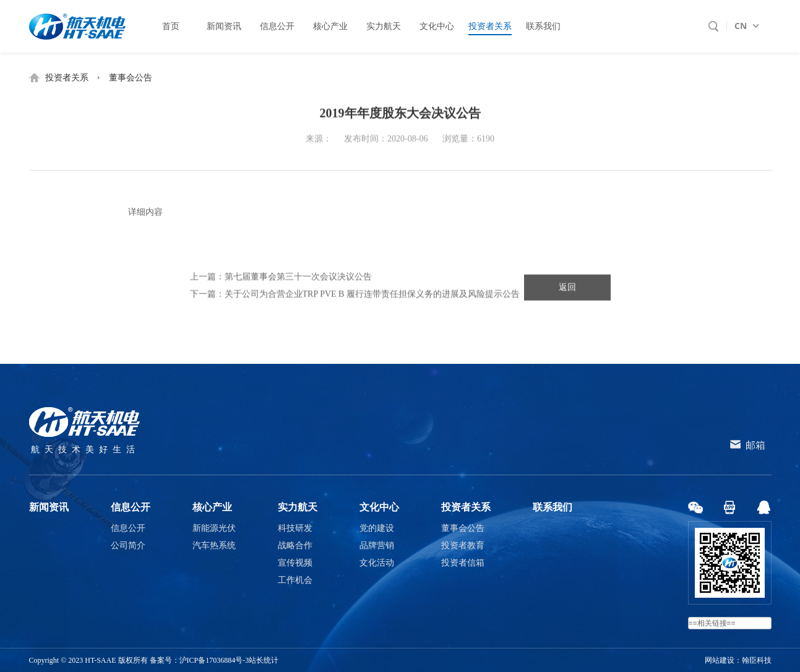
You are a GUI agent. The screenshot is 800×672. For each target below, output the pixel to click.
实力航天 (298, 507)
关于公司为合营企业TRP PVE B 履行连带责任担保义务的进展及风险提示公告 (372, 295)
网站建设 (720, 660)
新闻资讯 (49, 507)
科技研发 (295, 528)
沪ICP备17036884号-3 (214, 660)
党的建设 (377, 528)
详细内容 (145, 214)
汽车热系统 (214, 545)
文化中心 (379, 507)
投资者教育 (463, 545)
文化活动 (377, 563)
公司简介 (128, 545)
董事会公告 (131, 78)
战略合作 (295, 545)
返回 (567, 289)
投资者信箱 (463, 563)
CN (741, 26)
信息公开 (131, 507)
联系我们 (553, 507)
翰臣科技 (757, 660)
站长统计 (264, 660)
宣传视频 (295, 563)
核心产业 (212, 507)
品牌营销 (377, 545)
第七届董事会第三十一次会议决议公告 (298, 278)
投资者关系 (67, 78)
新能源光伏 (214, 528)
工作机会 (295, 580)
